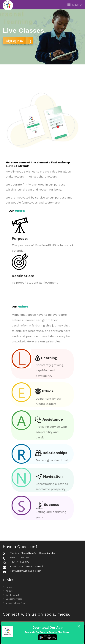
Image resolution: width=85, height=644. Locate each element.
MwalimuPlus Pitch (14, 603)
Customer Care (13, 599)
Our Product (11, 595)
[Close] (79, 626)
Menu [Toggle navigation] (75, 5)
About (8, 591)
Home (7, 587)
